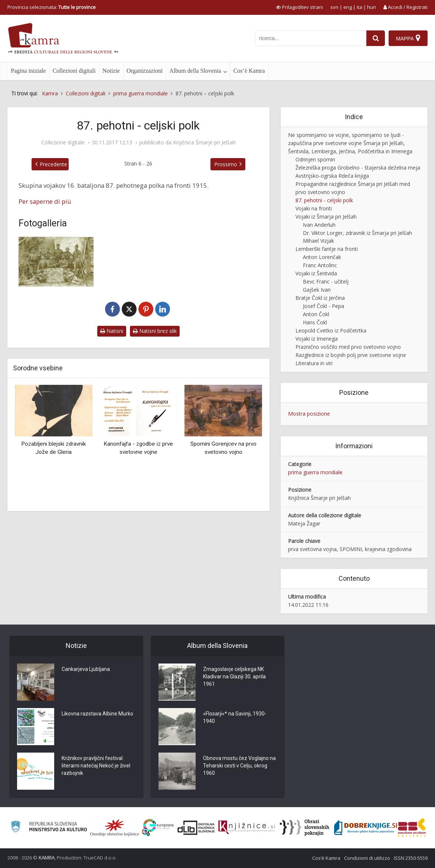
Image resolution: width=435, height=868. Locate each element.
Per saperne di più (45, 201)
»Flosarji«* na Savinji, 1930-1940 (235, 717)
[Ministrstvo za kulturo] (49, 828)
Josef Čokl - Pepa (323, 306)
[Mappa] (408, 38)
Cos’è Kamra (249, 71)
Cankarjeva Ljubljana (86, 669)
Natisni (112, 331)
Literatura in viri (314, 363)
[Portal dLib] (196, 828)
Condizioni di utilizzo (367, 858)
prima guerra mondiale (315, 472)
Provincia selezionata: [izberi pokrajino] (52, 7)
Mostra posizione (309, 414)
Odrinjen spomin (315, 159)
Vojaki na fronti (314, 208)
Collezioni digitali (74, 71)
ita (359, 7)
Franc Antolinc (320, 265)
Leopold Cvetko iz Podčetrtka (331, 330)
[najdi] (376, 38)
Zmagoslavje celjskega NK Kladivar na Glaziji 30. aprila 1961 (234, 677)
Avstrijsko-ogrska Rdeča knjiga (332, 176)
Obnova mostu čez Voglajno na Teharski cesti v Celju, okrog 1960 (239, 766)
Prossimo (226, 164)
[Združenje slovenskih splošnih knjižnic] (247, 828)
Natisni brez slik (155, 331)
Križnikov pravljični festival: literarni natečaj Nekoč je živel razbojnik (96, 766)
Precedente (53, 164)
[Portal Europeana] (158, 828)
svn (334, 7)
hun (372, 7)
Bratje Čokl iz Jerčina (320, 298)
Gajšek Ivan (317, 290)
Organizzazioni (145, 71)
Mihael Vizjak (318, 241)
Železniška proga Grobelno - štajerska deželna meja (358, 168)
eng (348, 7)
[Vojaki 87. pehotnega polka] (56, 262)
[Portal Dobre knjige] (366, 828)
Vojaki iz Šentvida (316, 273)
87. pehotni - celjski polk (324, 200)
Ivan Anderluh (319, 225)
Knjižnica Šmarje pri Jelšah (204, 143)
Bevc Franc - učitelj (326, 281)
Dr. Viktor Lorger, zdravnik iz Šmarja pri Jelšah (357, 233)
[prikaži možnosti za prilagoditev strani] (300, 7)
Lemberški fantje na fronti (327, 249)
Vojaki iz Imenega (317, 339)
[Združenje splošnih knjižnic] (412, 828)
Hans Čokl (315, 322)
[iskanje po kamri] (311, 38)
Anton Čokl (316, 314)
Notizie (111, 71)
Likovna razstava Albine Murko (97, 714)
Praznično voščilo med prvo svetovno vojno (348, 347)
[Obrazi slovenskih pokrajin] (305, 828)
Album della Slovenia (195, 71)
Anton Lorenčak (322, 257)
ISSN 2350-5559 (411, 858)
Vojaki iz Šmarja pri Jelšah (326, 217)
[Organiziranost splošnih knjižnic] (115, 828)
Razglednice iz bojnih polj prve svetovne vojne (351, 355)
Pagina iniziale (28, 71)
